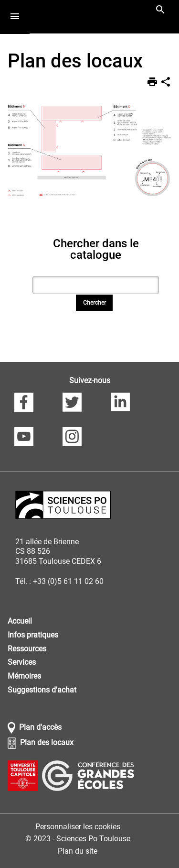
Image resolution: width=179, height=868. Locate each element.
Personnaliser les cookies (78, 827)
